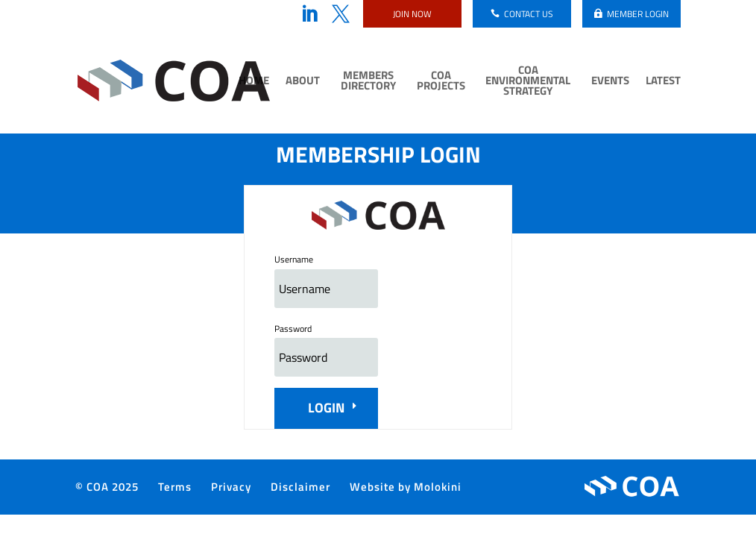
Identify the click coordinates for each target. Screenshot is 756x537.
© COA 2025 (107, 487)
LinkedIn (309, 14)
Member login (638, 14)
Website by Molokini (406, 487)
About (303, 82)
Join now (412, 14)
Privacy (231, 487)
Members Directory (368, 82)
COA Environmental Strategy (528, 82)
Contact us (529, 14)
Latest (663, 82)
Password (293, 329)
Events (610, 82)
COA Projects (441, 82)
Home (254, 82)
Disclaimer (300, 487)
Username (294, 259)
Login (326, 408)
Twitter (341, 14)
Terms (175, 487)
